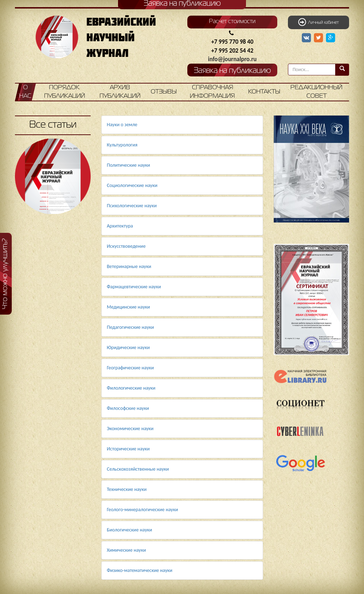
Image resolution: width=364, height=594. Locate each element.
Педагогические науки (131, 327)
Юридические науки (129, 347)
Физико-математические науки (140, 570)
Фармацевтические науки (134, 287)
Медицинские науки (129, 307)
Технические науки (127, 489)
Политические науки (129, 165)
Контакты (264, 92)
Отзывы (164, 92)
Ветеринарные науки (129, 266)
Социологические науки (132, 185)
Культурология (122, 145)
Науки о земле (122, 125)
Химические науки (127, 550)
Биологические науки (130, 530)
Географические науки (130, 368)
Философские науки (128, 408)
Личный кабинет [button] (318, 22)
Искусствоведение (126, 246)
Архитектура (120, 226)
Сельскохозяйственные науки (138, 469)
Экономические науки (130, 429)
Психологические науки (132, 206)
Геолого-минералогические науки (143, 510)
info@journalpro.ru (232, 59)
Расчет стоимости (232, 22)
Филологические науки (131, 388)
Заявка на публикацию (232, 71)
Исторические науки (129, 449)
